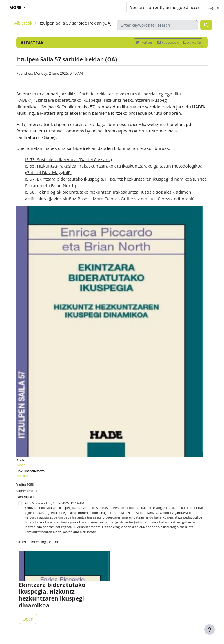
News (21, 465)
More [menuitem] (15, 7)
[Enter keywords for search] (157, 25)
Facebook (168, 42)
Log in (213, 7)
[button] (105, 7)
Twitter (144, 42)
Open (28, 619)
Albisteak (23, 23)
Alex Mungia (34, 503)
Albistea (23, 476)
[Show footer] (210, 630)
